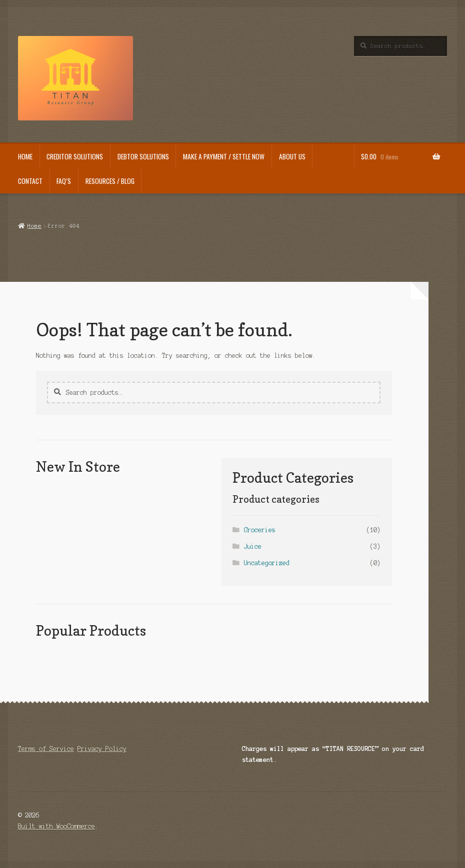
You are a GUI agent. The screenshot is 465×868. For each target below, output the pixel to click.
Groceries (260, 530)
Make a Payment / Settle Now (224, 156)
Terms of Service (46, 749)
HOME (25, 156)
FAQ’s (64, 181)
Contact (30, 181)
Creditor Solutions (75, 156)
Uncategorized (267, 563)
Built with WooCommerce (56, 826)
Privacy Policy (102, 749)
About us (292, 156)
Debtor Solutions (143, 156)
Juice (253, 546)
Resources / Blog (110, 181)
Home (34, 226)
